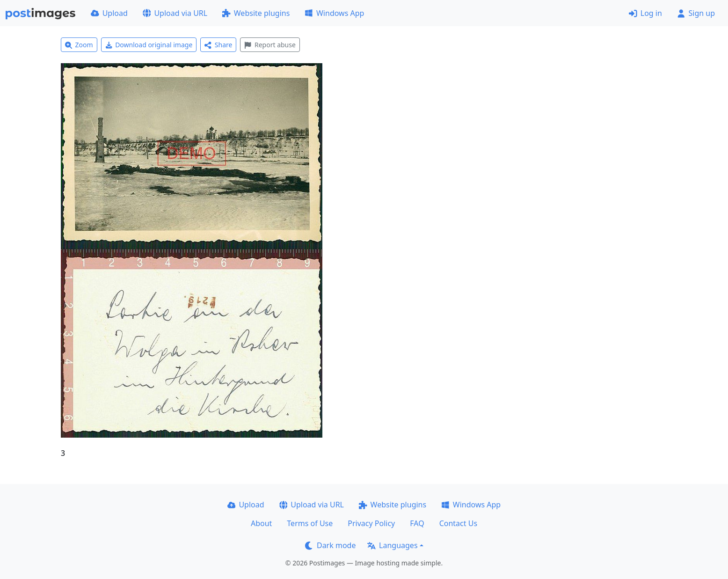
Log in (645, 13)
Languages (392, 545)
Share (218, 45)
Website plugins (256, 13)
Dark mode (330, 545)
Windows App (334, 13)
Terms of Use (310, 523)
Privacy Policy (371, 523)
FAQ (417, 523)
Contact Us (458, 523)
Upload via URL (175, 13)
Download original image (149, 45)
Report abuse (270, 45)
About (261, 523)
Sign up (696, 13)
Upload (109, 13)
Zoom (79, 45)
